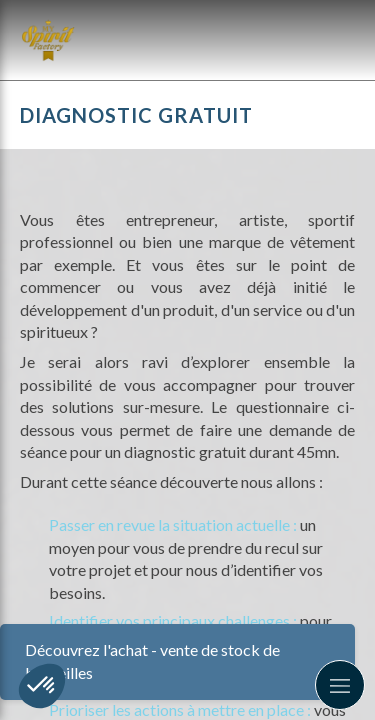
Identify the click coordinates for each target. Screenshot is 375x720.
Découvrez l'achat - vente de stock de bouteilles (152, 661)
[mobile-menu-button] (340, 685)
